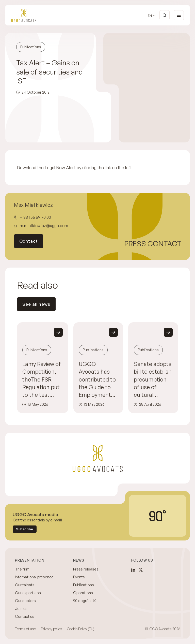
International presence (34, 577)
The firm (22, 569)
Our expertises (28, 593)
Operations (83, 593)
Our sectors (25, 601)
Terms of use (25, 629)
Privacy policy (51, 629)
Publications (84, 585)
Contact (29, 241)
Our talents (25, 585)
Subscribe (25, 529)
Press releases (86, 569)
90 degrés (82, 601)
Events (79, 577)
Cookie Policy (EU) (81, 629)
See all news (36, 304)
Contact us (25, 616)
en (150, 16)
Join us (21, 609)
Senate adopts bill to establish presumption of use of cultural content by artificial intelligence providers (153, 379)
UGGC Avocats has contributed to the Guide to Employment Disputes (97, 379)
